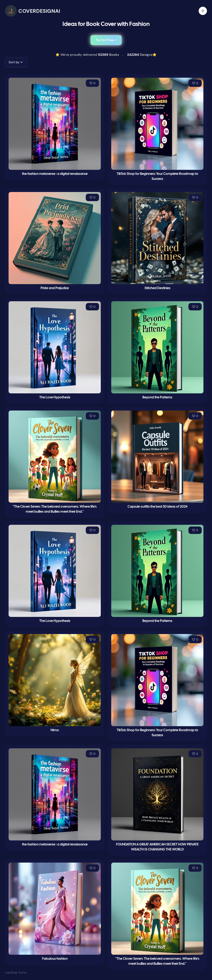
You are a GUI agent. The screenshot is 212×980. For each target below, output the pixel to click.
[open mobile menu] (203, 11)
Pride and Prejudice (55, 288)
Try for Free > (106, 40)
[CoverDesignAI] (33, 11)
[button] (16, 62)
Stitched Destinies (157, 288)
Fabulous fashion (55, 959)
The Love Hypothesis (55, 397)
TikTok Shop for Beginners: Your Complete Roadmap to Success (157, 176)
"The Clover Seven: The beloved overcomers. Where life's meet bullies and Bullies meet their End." (55, 509)
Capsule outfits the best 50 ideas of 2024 (157, 507)
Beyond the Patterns (157, 397)
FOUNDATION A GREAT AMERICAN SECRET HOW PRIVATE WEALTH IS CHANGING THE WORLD (157, 847)
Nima (55, 730)
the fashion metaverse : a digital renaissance (55, 174)
